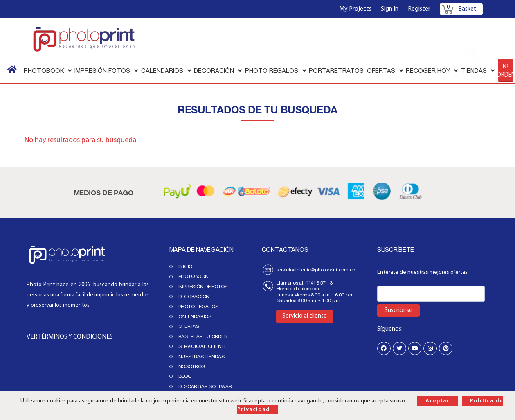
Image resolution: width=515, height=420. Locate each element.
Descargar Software (207, 386)
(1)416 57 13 (319, 283)
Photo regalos (198, 307)
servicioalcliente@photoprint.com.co (316, 270)
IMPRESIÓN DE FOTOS (203, 287)
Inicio (186, 266)
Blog (185, 376)
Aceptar (437, 401)
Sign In (390, 9)
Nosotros (192, 366)
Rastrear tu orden (203, 336)
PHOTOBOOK (193, 276)
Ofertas (189, 326)
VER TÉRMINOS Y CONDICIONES (70, 337)
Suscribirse (398, 310)
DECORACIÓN (194, 296)
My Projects (355, 9)
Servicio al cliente (203, 346)
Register (419, 9)
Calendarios (195, 316)
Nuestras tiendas (201, 357)
